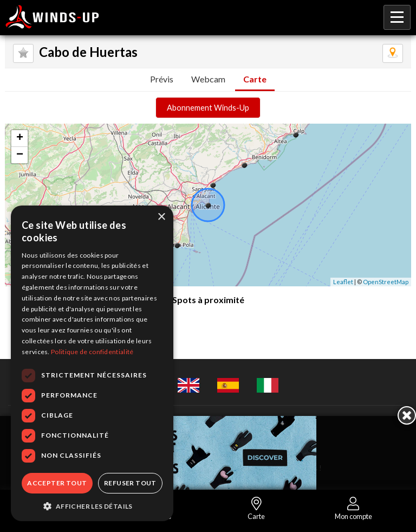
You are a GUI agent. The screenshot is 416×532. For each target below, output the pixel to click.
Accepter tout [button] (57, 483)
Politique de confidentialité (92, 352)
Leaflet (343, 282)
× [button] (161, 217)
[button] (92, 505)
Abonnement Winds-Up (208, 108)
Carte (255, 79)
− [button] (20, 155)
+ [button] (20, 138)
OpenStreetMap (386, 282)
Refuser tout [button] (130, 483)
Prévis (162, 79)
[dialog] (92, 363)
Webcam (208, 79)
